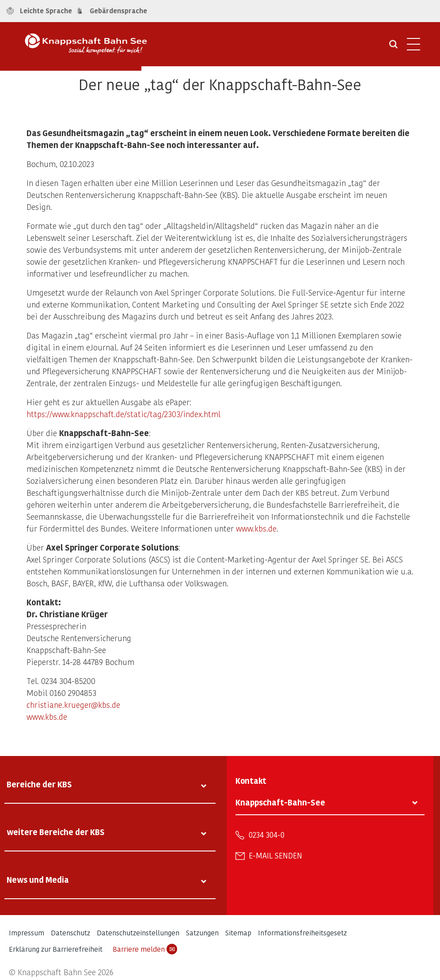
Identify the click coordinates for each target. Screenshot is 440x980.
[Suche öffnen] (393, 47)
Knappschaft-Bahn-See (280, 802)
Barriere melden (145, 949)
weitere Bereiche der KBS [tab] (56, 832)
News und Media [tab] (38, 879)
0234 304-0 (267, 835)
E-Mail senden (275, 855)
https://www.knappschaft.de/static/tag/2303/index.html (123, 414)
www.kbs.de (256, 528)
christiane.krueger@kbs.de (73, 705)
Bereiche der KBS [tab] (39, 784)
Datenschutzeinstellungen (138, 933)
